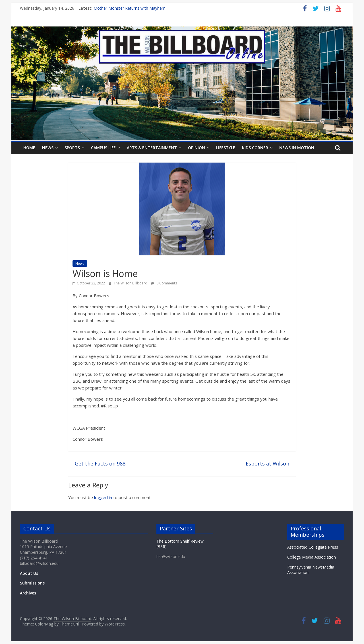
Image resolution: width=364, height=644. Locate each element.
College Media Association (312, 557)
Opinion (197, 148)
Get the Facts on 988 (97, 463)
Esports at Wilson (271, 463)
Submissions (32, 583)
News (48, 148)
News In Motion (297, 148)
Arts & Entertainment (152, 148)
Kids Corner (255, 148)
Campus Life (103, 148)
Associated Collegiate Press (313, 547)
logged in (103, 497)
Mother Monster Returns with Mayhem (130, 8)
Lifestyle (226, 148)
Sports (72, 148)
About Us (29, 573)
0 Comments (164, 283)
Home (29, 148)
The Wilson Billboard (131, 283)
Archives (28, 593)
